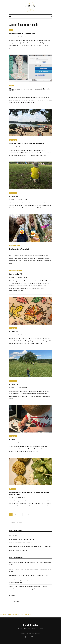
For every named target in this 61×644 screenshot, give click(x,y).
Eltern (12, 245)
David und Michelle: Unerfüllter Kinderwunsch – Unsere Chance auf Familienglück (30, 547)
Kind (12, 85)
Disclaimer (28, 614)
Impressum (4, 614)
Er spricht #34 (14, 332)
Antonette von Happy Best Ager (19, 580)
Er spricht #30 (14, 440)
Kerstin (12, 576)
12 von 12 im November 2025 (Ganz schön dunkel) (21, 543)
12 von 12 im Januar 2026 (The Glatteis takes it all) (22, 539)
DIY (11, 30)
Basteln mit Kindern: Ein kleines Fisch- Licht (22, 34)
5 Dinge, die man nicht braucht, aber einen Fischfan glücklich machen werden (30, 90)
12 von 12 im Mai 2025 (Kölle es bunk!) (18, 551)
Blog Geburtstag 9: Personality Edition (21, 249)
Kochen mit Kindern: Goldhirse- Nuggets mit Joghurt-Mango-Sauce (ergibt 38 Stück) (29, 493)
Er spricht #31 (13, 384)
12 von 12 (13, 140)
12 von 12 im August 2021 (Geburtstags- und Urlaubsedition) (27, 143)
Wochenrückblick (16, 271)
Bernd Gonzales (14, 562)
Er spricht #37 (14, 196)
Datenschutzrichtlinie (16, 614)
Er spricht (13, 193)
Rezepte (13, 489)
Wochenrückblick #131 (16, 274)
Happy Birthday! (13, 535)
